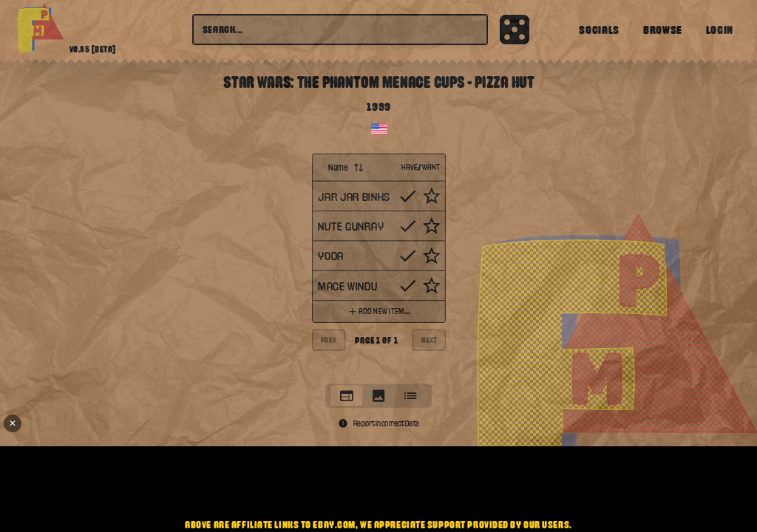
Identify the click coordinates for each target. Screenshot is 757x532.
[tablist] (378, 395)
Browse (663, 30)
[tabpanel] (378, 265)
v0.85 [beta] (93, 50)
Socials (599, 30)
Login (720, 30)
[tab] (346, 396)
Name (346, 167)
